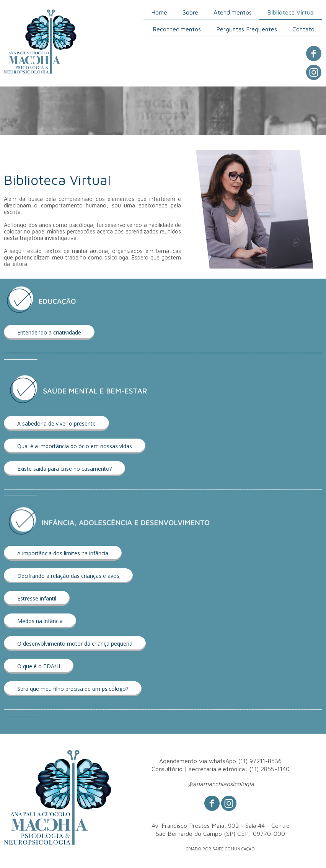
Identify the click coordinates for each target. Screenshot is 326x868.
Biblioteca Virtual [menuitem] (291, 12)
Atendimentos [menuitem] (233, 12)
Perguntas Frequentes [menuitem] (247, 29)
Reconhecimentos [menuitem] (177, 29)
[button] (49, 332)
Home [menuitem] (159, 12)
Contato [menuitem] (303, 29)
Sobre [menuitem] (190, 12)
